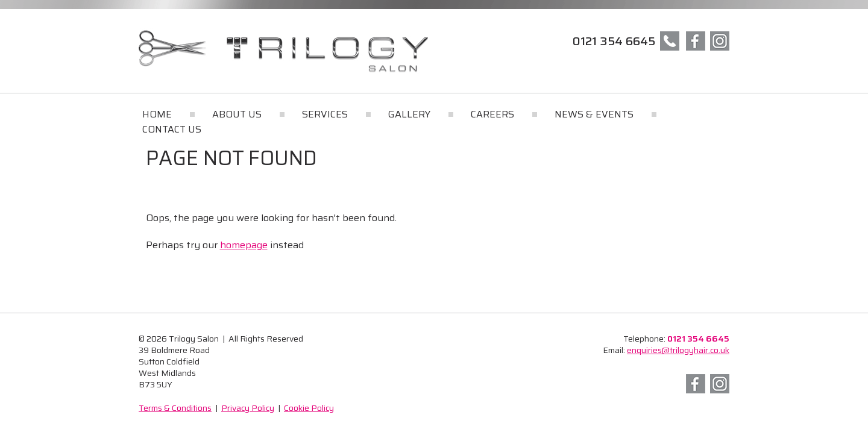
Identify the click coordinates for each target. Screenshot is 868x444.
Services (325, 114)
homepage (244, 245)
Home (157, 114)
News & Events (594, 114)
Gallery (409, 114)
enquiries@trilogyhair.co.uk (678, 350)
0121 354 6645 (614, 41)
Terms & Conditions (175, 408)
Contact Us (172, 129)
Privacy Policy (248, 408)
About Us (237, 114)
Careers (492, 114)
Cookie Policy (309, 408)
